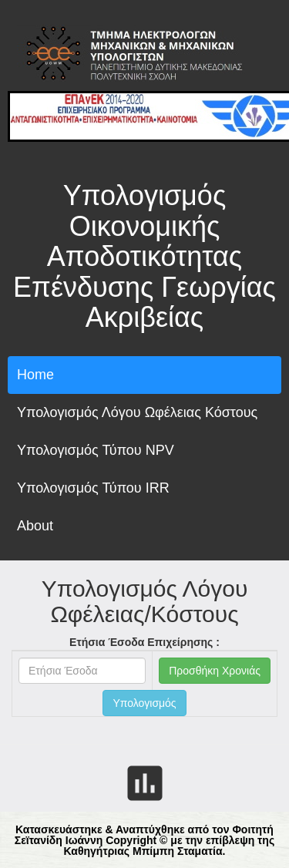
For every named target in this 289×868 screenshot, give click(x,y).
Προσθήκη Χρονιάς (215, 671)
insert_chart (145, 783)
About (35, 526)
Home (35, 375)
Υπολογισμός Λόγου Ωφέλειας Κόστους (137, 412)
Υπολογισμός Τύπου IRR (93, 488)
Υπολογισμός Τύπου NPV (96, 450)
